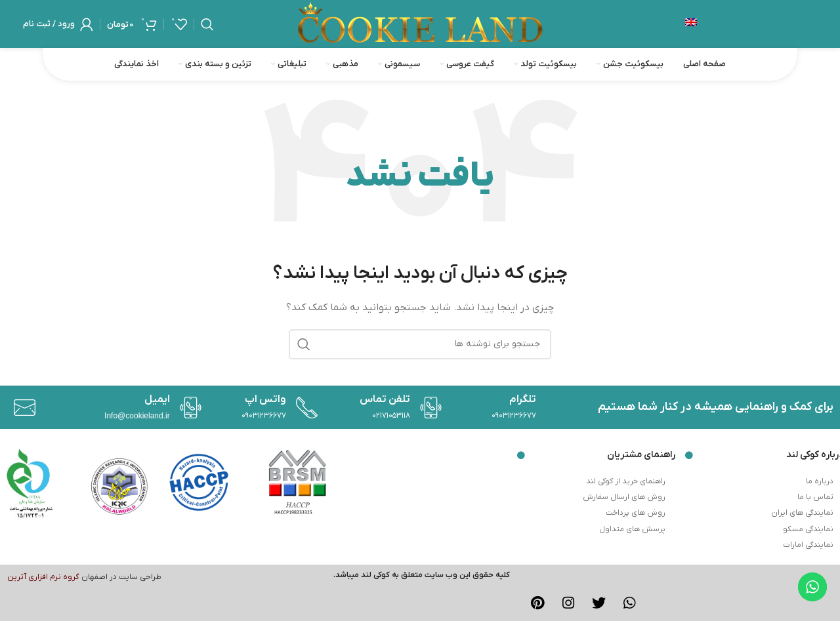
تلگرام (523, 399)
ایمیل (157, 399)
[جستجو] (207, 24)
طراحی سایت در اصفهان (121, 577)
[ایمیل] (21, 408)
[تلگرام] (428, 408)
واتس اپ (265, 399)
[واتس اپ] (187, 408)
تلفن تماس (385, 399)
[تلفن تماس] (304, 408)
